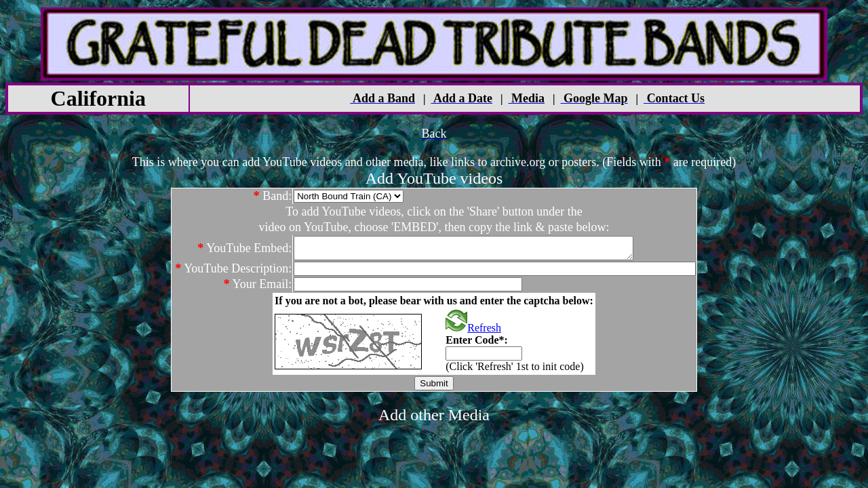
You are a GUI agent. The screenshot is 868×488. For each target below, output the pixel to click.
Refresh (473, 332)
